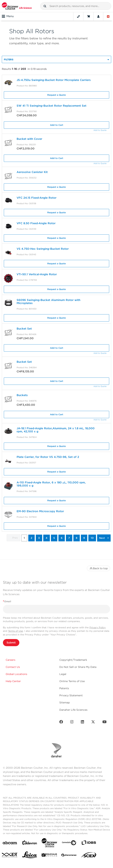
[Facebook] (61, 723)
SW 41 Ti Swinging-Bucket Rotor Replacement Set (51, 106)
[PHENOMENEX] (69, 856)
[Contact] (78, 16)
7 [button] (69, 538)
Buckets (22, 395)
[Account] (98, 16)
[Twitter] (93, 723)
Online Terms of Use (72, 681)
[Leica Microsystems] (30, 856)
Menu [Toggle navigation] (8, 16)
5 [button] (54, 538)
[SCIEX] (89, 856)
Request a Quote (56, 95)
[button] (45, 6)
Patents (64, 688)
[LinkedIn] (83, 723)
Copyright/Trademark (73, 660)
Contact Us (13, 667)
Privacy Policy (98, 627)
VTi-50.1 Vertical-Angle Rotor (37, 274)
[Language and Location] (108, 16)
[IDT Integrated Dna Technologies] (10, 856)
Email (7, 601)
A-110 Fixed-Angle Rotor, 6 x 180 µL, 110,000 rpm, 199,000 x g (51, 484)
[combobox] (76, 6)
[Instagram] (72, 723)
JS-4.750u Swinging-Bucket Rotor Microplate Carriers (54, 80)
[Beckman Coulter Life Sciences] (49, 843)
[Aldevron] (30, 843)
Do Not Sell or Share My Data (78, 667)
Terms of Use (16, 631)
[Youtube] (105, 723)
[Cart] (88, 16)
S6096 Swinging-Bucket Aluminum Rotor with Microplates (48, 302)
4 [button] (47, 538)
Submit (11, 643)
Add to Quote (100, 130)
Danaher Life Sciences (73, 710)
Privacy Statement (71, 695)
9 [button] (84, 538)
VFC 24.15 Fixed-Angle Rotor (37, 198)
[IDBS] (89, 843)
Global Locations (16, 674)
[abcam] (10, 843)
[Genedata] (69, 843)
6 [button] (62, 538)
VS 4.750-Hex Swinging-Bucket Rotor (43, 249)
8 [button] (77, 538)
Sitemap (65, 702)
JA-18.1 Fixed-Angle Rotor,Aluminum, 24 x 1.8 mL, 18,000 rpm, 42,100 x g (56, 430)
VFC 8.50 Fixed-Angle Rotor (36, 223)
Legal (63, 674)
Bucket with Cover (29, 139)
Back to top (98, 568)
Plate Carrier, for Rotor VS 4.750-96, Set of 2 (48, 457)
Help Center (13, 681)
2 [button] (31, 538)
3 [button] (39, 538)
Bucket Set (24, 329)
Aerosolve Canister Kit (32, 172)
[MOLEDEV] (49, 856)
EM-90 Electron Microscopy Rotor (40, 511)
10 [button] (92, 538)
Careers (10, 660)
